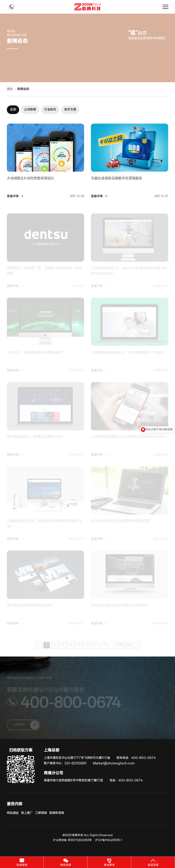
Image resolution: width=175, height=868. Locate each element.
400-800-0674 (143, 758)
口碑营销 (41, 813)
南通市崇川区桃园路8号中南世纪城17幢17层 (73, 780)
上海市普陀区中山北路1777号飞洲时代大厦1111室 (77, 758)
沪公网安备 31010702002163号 (72, 840)
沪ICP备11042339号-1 (109, 840)
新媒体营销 (57, 813)
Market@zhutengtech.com (114, 763)
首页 (10, 89)
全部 (13, 110)
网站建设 (13, 813)
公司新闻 (30, 110)
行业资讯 (50, 110)
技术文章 (70, 110)
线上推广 (27, 813)
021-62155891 (76, 763)
